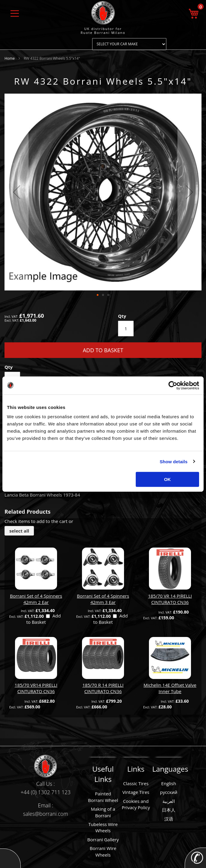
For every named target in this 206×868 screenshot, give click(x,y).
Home (10, 58)
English (169, 783)
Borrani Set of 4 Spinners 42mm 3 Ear (103, 599)
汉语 (169, 819)
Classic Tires (136, 783)
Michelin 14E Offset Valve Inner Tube (170, 688)
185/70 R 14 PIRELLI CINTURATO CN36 (103, 688)
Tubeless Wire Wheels (103, 827)
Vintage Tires (136, 792)
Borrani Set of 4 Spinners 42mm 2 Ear (36, 599)
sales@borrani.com (46, 814)
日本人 (169, 810)
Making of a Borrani (103, 812)
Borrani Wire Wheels (103, 851)
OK (167, 479)
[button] (17, 192)
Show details (174, 461)
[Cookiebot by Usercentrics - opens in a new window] (173, 385)
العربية (169, 801)
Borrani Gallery (103, 839)
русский (169, 792)
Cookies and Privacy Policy (136, 804)
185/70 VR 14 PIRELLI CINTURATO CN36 (170, 599)
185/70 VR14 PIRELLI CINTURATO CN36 (36, 688)
